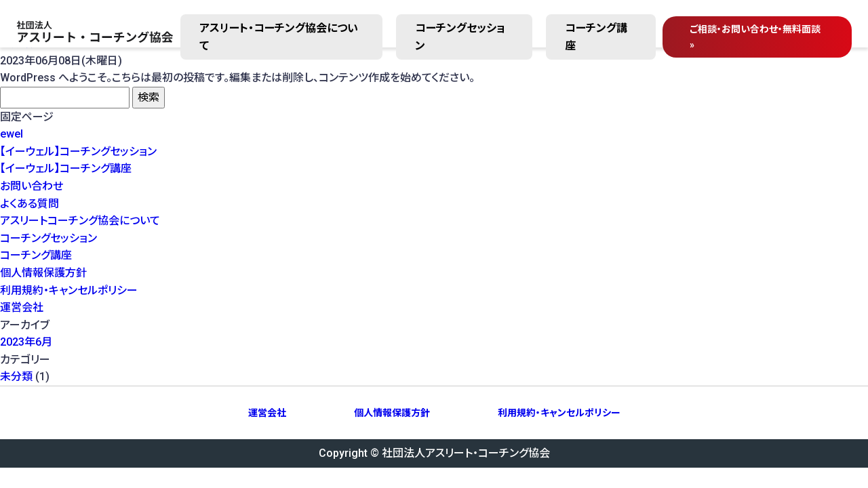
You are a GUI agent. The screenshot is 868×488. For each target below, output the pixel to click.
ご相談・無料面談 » (755, 37)
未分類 (16, 377)
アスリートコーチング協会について (80, 221)
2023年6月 (26, 342)
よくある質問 (29, 204)
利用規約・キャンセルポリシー (69, 290)
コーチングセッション (460, 37)
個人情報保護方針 (43, 273)
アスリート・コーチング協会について (279, 37)
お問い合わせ (32, 186)
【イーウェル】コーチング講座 (66, 168)
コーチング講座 (596, 37)
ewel (12, 134)
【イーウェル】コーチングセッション (78, 151)
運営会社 (22, 307)
